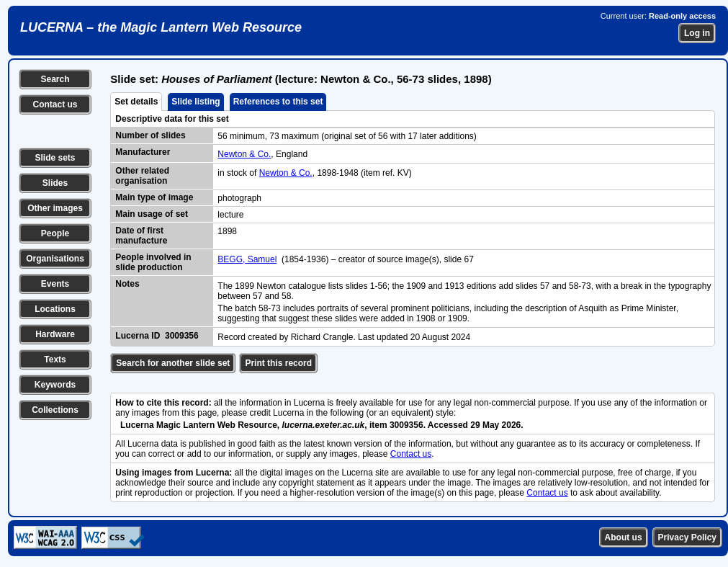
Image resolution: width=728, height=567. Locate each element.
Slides (55, 183)
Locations (55, 309)
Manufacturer (143, 152)
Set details (136, 102)
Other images (55, 208)
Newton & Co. (244, 154)
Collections (55, 410)
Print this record (278, 363)
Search (55, 79)
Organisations (55, 259)
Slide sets (55, 158)
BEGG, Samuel (247, 259)
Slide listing (196, 102)
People (55, 233)
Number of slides (150, 135)
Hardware (55, 334)
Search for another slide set (173, 363)
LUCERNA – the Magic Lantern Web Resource (161, 27)
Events (55, 284)
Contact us (55, 104)
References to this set (278, 102)
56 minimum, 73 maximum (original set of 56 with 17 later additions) (347, 136)
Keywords (55, 385)
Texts (55, 360)
